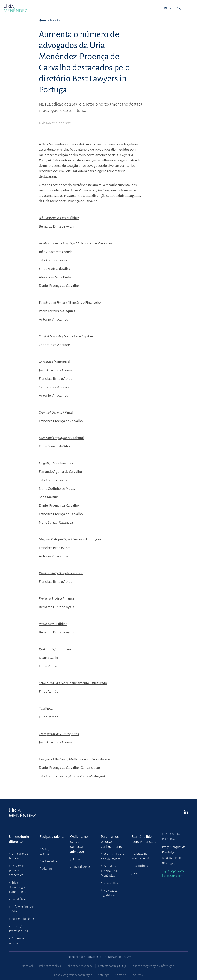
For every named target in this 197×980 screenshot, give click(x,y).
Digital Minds (81, 867)
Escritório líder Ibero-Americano (144, 839)
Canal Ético (18, 899)
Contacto (121, 975)
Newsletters (111, 883)
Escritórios (141, 866)
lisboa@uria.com (173, 876)
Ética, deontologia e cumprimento (18, 887)
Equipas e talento (52, 837)
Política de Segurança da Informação (153, 966)
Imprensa (137, 975)
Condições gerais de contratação (73, 975)
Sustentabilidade (22, 919)
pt (166, 8)
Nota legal (104, 975)
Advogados (49, 861)
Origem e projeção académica (16, 870)
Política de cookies (50, 966)
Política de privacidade (79, 966)
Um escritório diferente (19, 839)
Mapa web (28, 966)
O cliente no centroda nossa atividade (79, 839)
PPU (136, 873)
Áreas (76, 859)
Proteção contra (112, 966)
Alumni (47, 869)
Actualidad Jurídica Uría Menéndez (109, 871)
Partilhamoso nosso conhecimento (111, 839)
